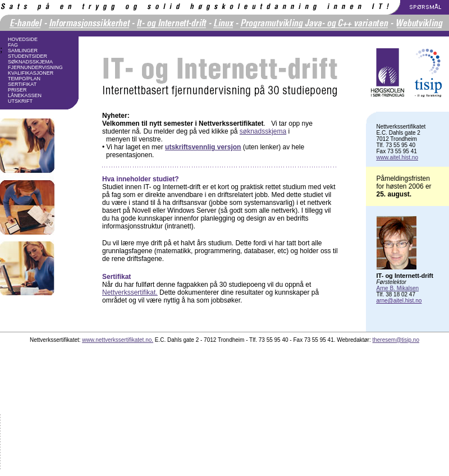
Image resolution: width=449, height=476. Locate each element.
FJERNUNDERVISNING (35, 67)
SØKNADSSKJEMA (30, 62)
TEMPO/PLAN (24, 79)
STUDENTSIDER (28, 56)
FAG (13, 45)
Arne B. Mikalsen (398, 288)
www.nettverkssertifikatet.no (117, 340)
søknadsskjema (263, 131)
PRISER (17, 90)
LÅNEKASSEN (25, 95)
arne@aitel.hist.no (399, 301)
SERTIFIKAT (22, 84)
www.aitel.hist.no (397, 157)
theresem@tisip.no (396, 340)
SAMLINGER (23, 51)
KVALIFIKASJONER (31, 73)
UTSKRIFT (20, 101)
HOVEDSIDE (23, 39)
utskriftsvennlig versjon (203, 147)
